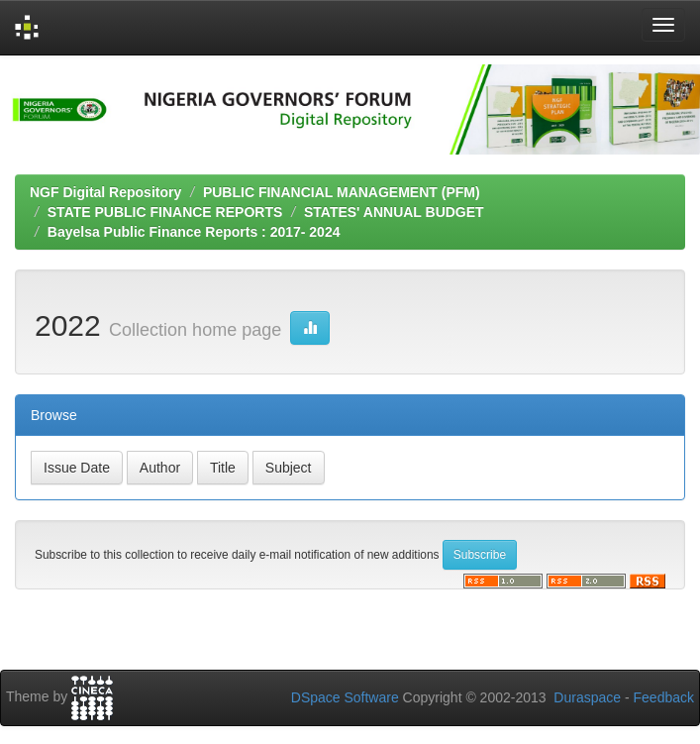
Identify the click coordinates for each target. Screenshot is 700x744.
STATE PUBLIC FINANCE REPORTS (165, 212)
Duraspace (587, 697)
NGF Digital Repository (105, 192)
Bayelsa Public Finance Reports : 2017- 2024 (194, 232)
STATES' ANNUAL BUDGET (394, 212)
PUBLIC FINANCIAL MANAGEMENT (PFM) (342, 192)
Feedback (664, 697)
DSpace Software (345, 697)
